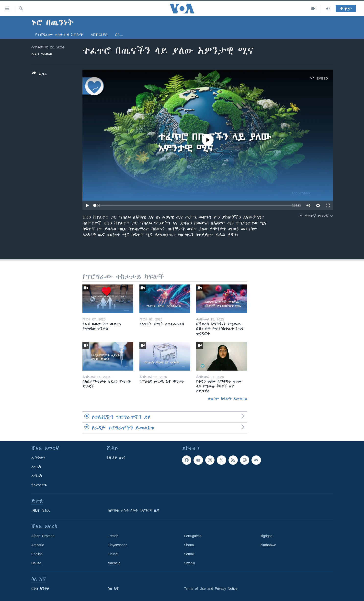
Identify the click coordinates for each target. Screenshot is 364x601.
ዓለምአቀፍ (39, 485)
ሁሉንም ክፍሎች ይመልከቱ (227, 399)
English (37, 554)
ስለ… (119, 35)
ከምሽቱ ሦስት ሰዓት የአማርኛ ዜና (133, 510)
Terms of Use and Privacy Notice (211, 589)
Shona (189, 545)
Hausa (36, 563)
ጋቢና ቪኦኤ (41, 510)
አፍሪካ (36, 467)
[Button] (39, 75)
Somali (189, 554)
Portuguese (193, 536)
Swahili (189, 563)
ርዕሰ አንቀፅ (40, 589)
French (113, 536)
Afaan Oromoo (43, 536)
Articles (99, 35)
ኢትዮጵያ (38, 458)
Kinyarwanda (118, 545)
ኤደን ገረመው (42, 54)
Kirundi (113, 554)
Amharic (38, 545)
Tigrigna (266, 536)
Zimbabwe (268, 545)
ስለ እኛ (113, 589)
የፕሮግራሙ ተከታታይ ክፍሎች (59, 35)
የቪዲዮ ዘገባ (116, 458)
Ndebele (114, 563)
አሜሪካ (37, 476)
